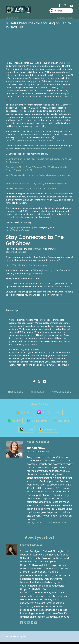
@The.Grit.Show (36, 249)
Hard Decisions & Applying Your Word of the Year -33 (32, 189)
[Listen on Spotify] (25, 422)
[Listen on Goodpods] (59, 431)
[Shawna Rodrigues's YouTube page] (34, 625)
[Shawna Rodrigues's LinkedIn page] (31, 625)
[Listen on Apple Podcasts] (49, 413)
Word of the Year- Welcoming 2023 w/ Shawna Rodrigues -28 (37, 183)
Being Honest (49, 214)
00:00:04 (34, 350)
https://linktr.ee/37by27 (18, 230)
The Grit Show (55, 194)
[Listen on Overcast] (17, 431)
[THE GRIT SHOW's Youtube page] (70, 6)
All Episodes (37, 392)
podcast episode (18, 217)
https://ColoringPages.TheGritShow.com (26, 265)
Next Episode (15, 392)
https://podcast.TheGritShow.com (46, 525)
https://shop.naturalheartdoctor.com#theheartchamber (35, 141)
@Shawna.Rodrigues (27, 227)
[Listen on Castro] (37, 431)
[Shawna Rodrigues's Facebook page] (21, 625)
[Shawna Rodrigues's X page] (24, 625)
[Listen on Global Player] (48, 422)
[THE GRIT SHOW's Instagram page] (64, 6)
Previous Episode (61, 392)
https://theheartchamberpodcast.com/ (41, 149)
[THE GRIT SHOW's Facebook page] (60, 6)
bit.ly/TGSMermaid (35, 273)
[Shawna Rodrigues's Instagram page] (28, 625)
